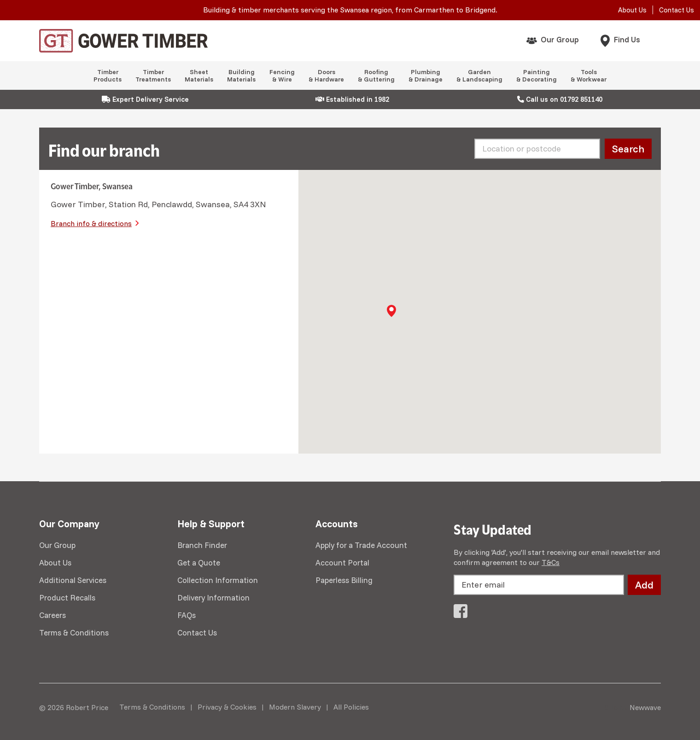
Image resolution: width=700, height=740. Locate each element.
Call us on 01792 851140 (560, 99)
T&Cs (551, 562)
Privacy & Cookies (227, 707)
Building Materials (241, 76)
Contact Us (677, 10)
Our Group (560, 39)
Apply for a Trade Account (361, 545)
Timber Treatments (153, 76)
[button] (391, 311)
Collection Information (218, 580)
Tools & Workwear (589, 76)
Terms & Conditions (74, 632)
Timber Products (108, 76)
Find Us (627, 39)
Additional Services (73, 580)
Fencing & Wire (282, 76)
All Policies (351, 707)
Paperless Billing (344, 580)
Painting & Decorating (537, 76)
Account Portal (342, 562)
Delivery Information (213, 597)
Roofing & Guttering (376, 76)
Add (644, 585)
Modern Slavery (295, 707)
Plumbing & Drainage (426, 76)
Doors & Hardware (326, 76)
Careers (52, 615)
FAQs (187, 615)
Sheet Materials (199, 76)
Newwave (645, 707)
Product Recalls (67, 597)
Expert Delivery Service (145, 99)
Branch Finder (202, 545)
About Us (632, 10)
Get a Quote (199, 562)
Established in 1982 (352, 99)
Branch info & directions (91, 223)
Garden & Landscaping (479, 76)
